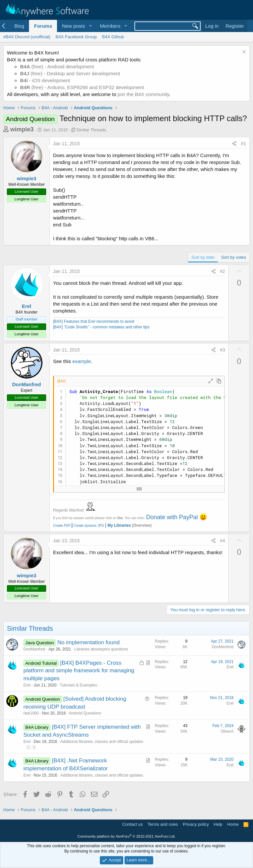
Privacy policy (196, 824)
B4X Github (113, 37)
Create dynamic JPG (87, 526)
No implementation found (88, 642)
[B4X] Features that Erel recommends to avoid (94, 321)
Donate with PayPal (172, 517)
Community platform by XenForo (126, 836)
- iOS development (45, 80)
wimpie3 (22, 129)
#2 (223, 271)
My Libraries (119, 525)
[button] (90, 26)
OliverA (227, 731)
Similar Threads (91, 130)
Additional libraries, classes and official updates (102, 742)
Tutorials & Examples (79, 685)
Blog (19, 26)
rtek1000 (31, 713)
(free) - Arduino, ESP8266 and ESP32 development (82, 87)
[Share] (234, 144)
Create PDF (62, 526)
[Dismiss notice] (243, 53)
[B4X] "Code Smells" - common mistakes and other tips (101, 327)
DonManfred (27, 384)
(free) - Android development (57, 67)
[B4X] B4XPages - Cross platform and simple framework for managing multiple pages (79, 671)
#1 (243, 144)
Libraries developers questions (101, 649)
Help (218, 824)
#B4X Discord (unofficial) (27, 37)
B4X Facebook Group (76, 37)
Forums (43, 26)
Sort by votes (234, 257)
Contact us (132, 824)
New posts (73, 26)
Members (110, 26)
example (82, 361)
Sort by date (203, 257)
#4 (223, 541)
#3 (223, 350)
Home (233, 824)
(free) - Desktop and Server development (70, 73)
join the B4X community (143, 94)
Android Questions (85, 713)
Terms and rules (163, 824)
